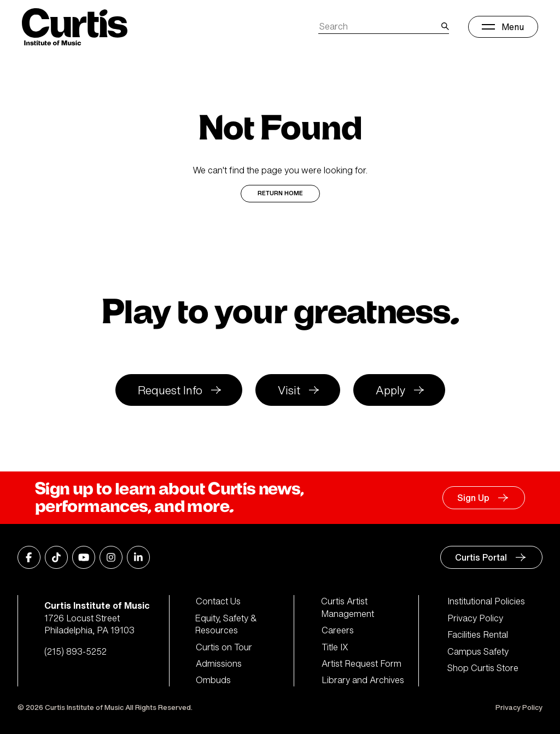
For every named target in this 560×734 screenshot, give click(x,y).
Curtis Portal (481, 557)
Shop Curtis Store (483, 668)
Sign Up (473, 498)
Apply (390, 390)
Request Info (170, 390)
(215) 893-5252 (75, 651)
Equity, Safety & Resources (226, 624)
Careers (338, 630)
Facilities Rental (478, 634)
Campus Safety (478, 651)
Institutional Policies (486, 601)
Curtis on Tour (224, 647)
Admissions (219, 663)
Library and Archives (363, 680)
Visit (289, 390)
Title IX (335, 647)
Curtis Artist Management (348, 607)
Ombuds (213, 680)
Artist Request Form (361, 663)
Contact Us (218, 601)
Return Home (280, 193)
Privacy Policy (475, 618)
